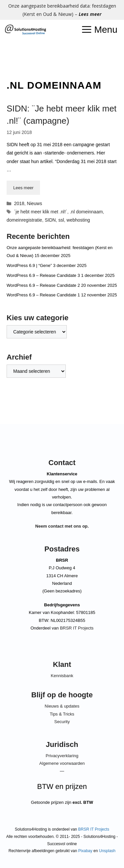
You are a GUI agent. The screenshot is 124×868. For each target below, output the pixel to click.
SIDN (50, 220)
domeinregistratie (24, 220)
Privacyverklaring (62, 756)
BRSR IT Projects (77, 628)
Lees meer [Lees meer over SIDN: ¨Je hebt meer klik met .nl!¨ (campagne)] (23, 188)
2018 (19, 203)
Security (62, 722)
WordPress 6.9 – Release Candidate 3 (43, 275)
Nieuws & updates (62, 706)
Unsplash (107, 851)
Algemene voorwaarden (62, 763)
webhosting (78, 220)
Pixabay (85, 851)
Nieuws (34, 203)
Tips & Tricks (62, 714)
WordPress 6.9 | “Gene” (29, 265)
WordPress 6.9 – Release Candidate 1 (43, 295)
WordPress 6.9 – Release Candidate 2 (43, 285)
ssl (61, 220)
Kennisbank (62, 676)
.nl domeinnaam (86, 212)
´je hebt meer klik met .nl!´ (41, 212)
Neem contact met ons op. (62, 526)
